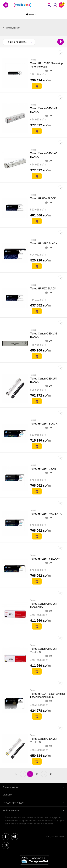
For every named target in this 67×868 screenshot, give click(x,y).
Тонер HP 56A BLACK (43, 199)
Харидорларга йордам (13, 802)
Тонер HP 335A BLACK (44, 244)
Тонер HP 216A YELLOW (45, 559)
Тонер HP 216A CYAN (43, 469)
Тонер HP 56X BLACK (43, 289)
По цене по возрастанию (20, 42)
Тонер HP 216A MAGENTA (46, 514)
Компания (7, 795)
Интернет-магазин (11, 787)
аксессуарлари (13, 28)
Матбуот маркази (11, 810)
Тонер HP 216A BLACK (44, 424)
